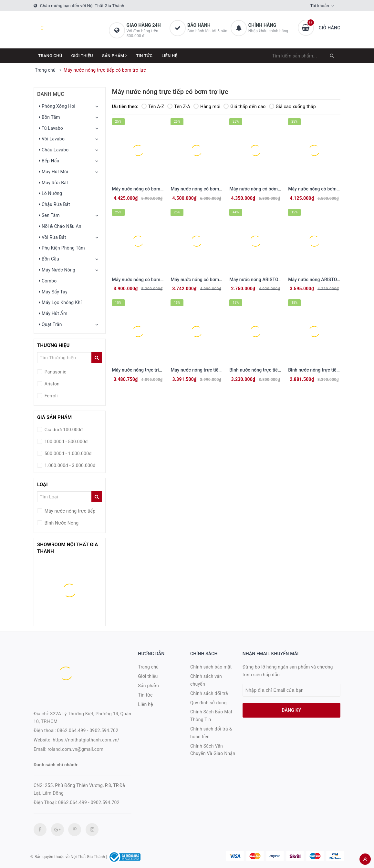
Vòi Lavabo (52, 139)
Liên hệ (169, 56)
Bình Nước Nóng (61, 523)
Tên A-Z (153, 107)
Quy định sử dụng (208, 703)
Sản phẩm (114, 56)
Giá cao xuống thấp (292, 107)
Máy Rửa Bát (53, 183)
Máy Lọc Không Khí (60, 302)
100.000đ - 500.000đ (66, 442)
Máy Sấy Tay (53, 292)
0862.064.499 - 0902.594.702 (88, 730)
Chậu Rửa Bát (54, 204)
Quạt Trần (50, 324)
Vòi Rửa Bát (52, 237)
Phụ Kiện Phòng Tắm (62, 248)
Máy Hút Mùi (53, 172)
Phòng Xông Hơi (57, 106)
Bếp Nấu (49, 161)
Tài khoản (320, 6)
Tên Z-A (179, 107)
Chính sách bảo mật (211, 667)
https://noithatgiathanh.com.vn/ (86, 740)
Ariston (51, 384)
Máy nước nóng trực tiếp (69, 511)
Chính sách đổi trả (209, 693)
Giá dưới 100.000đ (63, 430)
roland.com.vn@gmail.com (75, 749)
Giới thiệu (82, 56)
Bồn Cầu (49, 259)
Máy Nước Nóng (57, 270)
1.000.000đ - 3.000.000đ (69, 465)
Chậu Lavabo (54, 150)
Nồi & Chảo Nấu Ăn (60, 226)
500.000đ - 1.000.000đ (68, 454)
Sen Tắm (49, 215)
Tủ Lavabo (51, 128)
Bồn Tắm (49, 117)
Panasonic (55, 372)
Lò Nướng (50, 193)
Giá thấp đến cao (244, 107)
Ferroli (51, 396)
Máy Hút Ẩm (53, 313)
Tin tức (144, 56)
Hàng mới (207, 107)
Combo (48, 281)
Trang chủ (50, 56)
